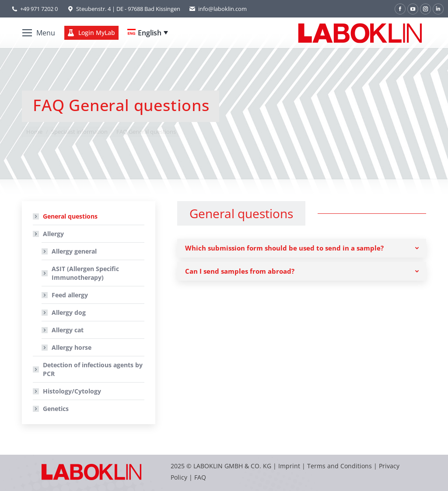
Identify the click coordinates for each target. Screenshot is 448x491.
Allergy (49, 234)
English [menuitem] (150, 33)
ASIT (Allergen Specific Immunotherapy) (85, 273)
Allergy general (74, 251)
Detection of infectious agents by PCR (93, 369)
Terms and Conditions (340, 466)
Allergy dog (69, 312)
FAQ (200, 477)
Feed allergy (70, 295)
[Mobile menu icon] (39, 33)
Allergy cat (68, 330)
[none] (148, 33)
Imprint (289, 466)
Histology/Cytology (72, 391)
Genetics (56, 409)
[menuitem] (148, 33)
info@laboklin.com (218, 9)
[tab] (302, 248)
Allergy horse (72, 347)
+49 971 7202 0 (39, 9)
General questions (70, 216)
